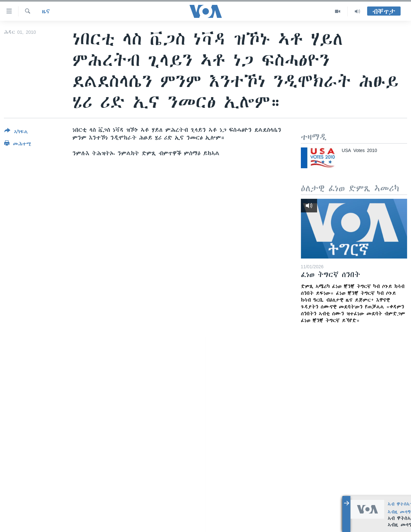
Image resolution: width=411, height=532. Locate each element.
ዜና (46, 11)
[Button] (16, 133)
